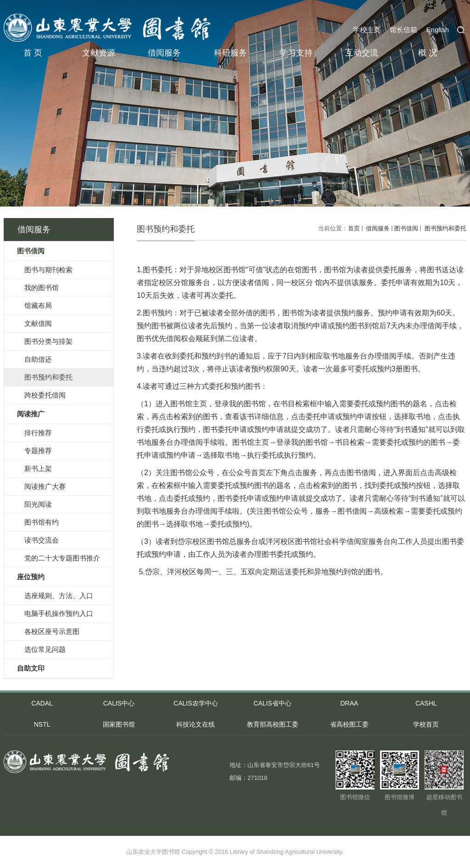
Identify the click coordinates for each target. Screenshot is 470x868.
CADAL (42, 703)
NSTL (42, 724)
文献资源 (99, 53)
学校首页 (426, 724)
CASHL (426, 703)
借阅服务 (164, 53)
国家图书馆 (119, 724)
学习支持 (296, 53)
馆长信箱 (403, 30)
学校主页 (367, 30)
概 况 (428, 53)
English (438, 30)
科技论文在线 (196, 724)
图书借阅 (406, 228)
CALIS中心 (119, 703)
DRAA (349, 703)
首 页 (33, 53)
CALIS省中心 (272, 703)
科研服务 (230, 53)
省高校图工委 (349, 724)
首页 (354, 228)
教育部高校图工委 (273, 724)
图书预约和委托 (445, 228)
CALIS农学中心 (196, 703)
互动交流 (362, 53)
